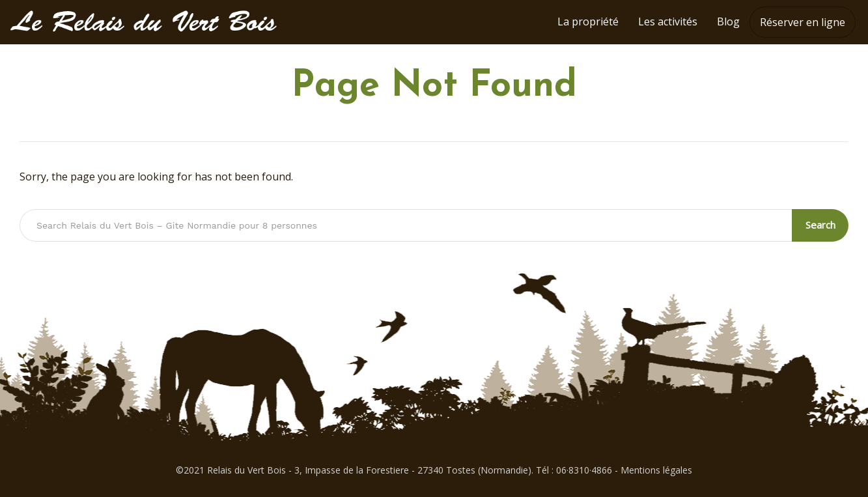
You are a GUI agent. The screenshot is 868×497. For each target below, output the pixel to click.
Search (820, 225)
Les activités (668, 21)
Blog (728, 21)
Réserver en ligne (803, 22)
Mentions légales (656, 470)
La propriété (588, 21)
